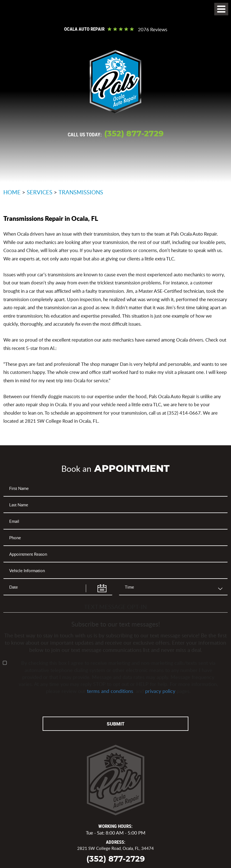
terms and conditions (110, 691)
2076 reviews (153, 30)
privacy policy (160, 691)
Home (12, 192)
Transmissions (81, 192)
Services (40, 192)
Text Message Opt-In (115, 607)
